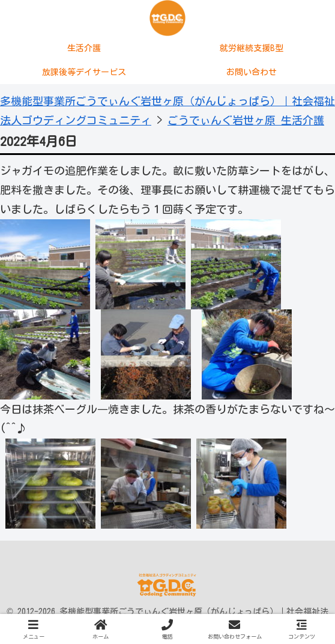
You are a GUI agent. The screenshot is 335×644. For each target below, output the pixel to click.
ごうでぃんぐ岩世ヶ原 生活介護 (246, 120)
